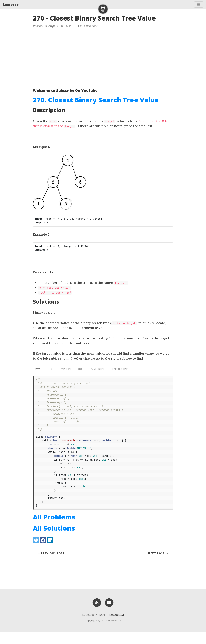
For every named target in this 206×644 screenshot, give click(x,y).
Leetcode (11, 5)
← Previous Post (51, 566)
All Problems (54, 529)
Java (37, 369)
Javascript (97, 369)
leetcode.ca (116, 627)
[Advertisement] (103, 57)
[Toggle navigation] (199, 5)
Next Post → (158, 566)
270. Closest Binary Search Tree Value (96, 100)
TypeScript (120, 369)
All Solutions (54, 540)
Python (65, 369)
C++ (50, 369)
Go (80, 369)
